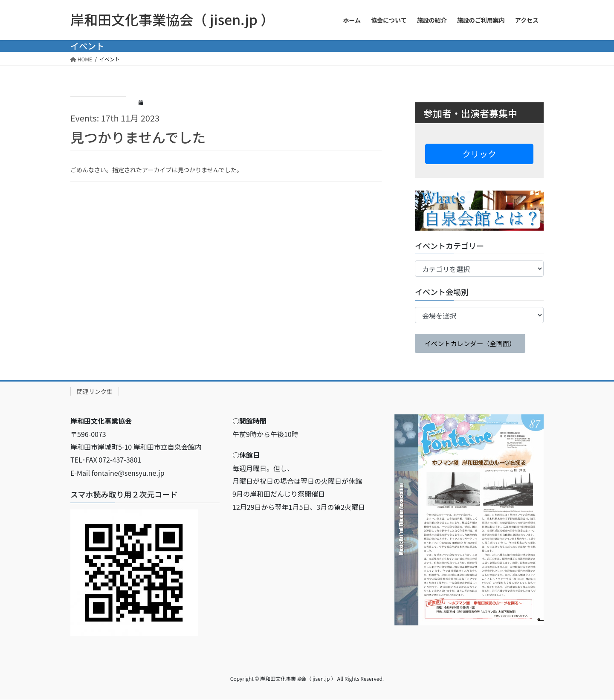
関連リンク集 (95, 392)
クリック (479, 154)
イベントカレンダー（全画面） (472, 344)
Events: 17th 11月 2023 (115, 118)
